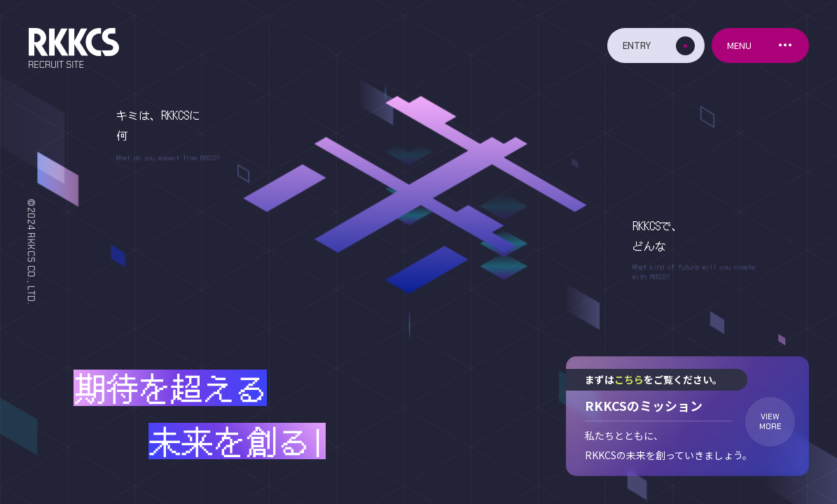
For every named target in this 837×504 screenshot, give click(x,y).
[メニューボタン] (760, 45)
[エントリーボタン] (656, 45)
